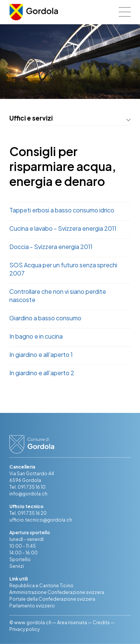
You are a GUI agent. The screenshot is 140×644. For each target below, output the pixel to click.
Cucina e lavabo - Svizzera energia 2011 (63, 228)
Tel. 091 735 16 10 (27, 487)
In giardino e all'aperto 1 (41, 354)
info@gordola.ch (28, 494)
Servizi (17, 566)
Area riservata (72, 623)
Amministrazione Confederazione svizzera (57, 592)
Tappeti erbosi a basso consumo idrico (62, 210)
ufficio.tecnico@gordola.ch (41, 520)
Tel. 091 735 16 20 (28, 513)
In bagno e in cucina (36, 336)
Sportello (20, 559)
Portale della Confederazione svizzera (52, 599)
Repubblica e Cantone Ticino (41, 586)
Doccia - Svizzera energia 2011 (51, 247)
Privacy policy (24, 629)
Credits (101, 623)
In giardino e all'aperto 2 (42, 373)
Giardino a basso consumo (45, 318)
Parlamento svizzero (32, 606)
